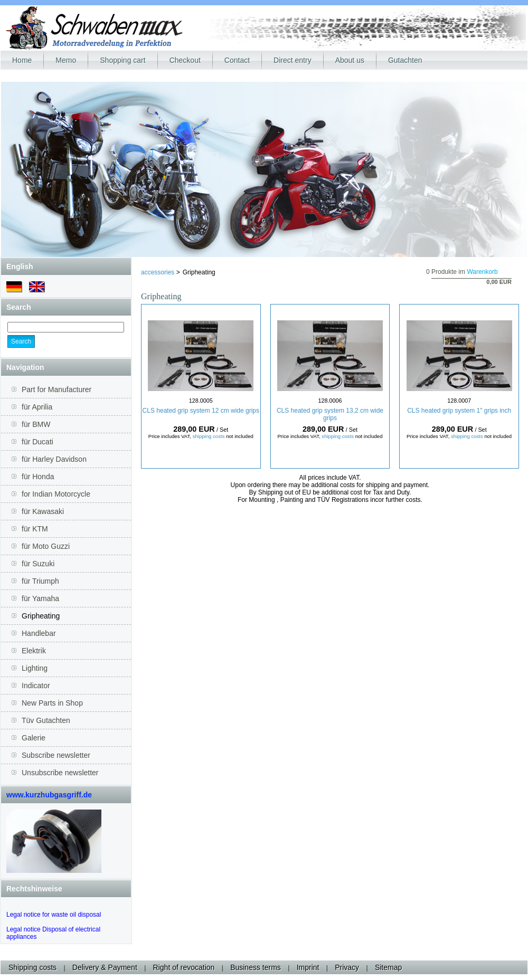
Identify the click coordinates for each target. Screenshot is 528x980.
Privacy (347, 967)
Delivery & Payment (105, 967)
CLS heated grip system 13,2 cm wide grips (330, 414)
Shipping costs (32, 967)
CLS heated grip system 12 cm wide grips (201, 411)
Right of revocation (184, 967)
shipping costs (209, 436)
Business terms (256, 967)
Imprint (308, 967)
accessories (159, 272)
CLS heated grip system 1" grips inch (459, 411)
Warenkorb (482, 272)
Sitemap (388, 967)
